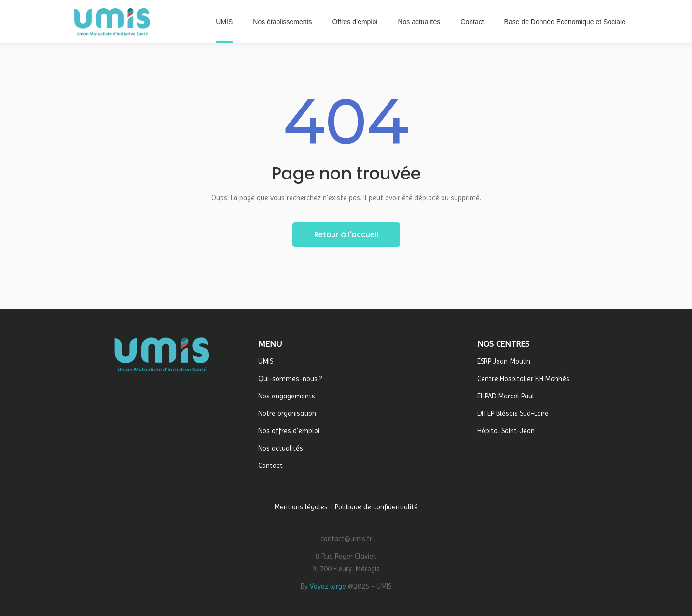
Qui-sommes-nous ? (290, 379)
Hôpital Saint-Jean (506, 431)
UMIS (266, 361)
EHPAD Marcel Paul (506, 396)
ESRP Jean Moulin (504, 361)
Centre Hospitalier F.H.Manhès (523, 379)
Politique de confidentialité (376, 507)
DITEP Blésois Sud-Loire (513, 413)
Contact (270, 465)
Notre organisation (287, 413)
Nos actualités (281, 448)
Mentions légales (301, 507)
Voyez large (328, 586)
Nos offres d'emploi (289, 431)
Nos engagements (287, 396)
